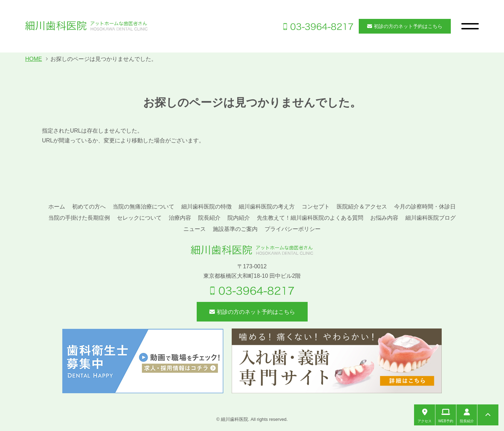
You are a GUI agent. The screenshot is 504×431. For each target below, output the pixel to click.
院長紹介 (209, 218)
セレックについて (139, 218)
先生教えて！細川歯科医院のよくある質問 (310, 218)
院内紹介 (239, 218)
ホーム (57, 207)
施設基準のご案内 (235, 229)
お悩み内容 (384, 218)
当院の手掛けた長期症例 (79, 218)
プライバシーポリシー (293, 229)
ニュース (195, 229)
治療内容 (180, 218)
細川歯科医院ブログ (430, 218)
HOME (34, 59)
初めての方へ (89, 207)
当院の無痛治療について (143, 207)
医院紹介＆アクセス (362, 207)
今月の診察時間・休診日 (425, 207)
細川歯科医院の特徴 (206, 207)
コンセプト (316, 207)
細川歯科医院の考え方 (267, 207)
